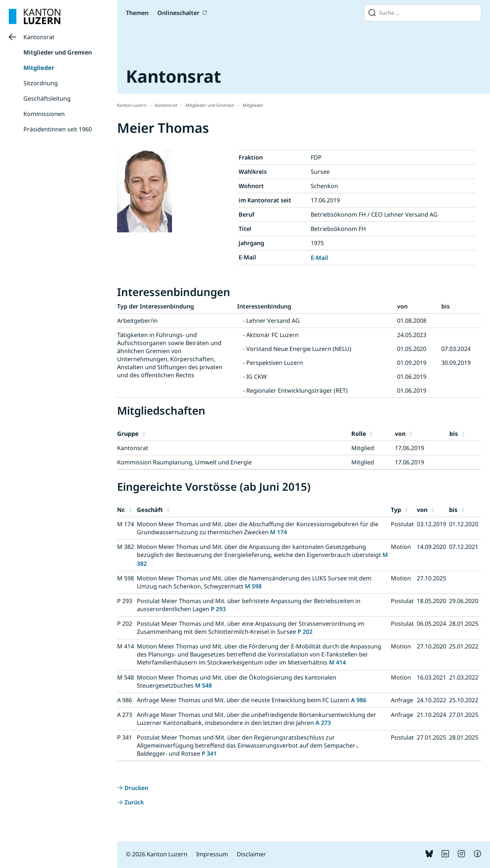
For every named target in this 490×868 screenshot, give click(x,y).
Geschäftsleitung (47, 98)
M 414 (337, 662)
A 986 (359, 700)
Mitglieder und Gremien (58, 52)
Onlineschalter (178, 13)
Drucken (136, 788)
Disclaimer (251, 854)
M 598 (253, 586)
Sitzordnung (41, 83)
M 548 (203, 685)
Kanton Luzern (132, 105)
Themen (137, 13)
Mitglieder (39, 68)
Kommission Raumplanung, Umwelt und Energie (184, 462)
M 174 (278, 532)
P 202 (305, 632)
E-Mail (319, 258)
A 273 (323, 723)
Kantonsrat (39, 37)
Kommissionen (44, 114)
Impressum (212, 854)
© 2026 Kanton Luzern (157, 854)
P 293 (218, 609)
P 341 (209, 753)
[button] (245, 434)
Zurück (134, 802)
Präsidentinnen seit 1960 (58, 129)
